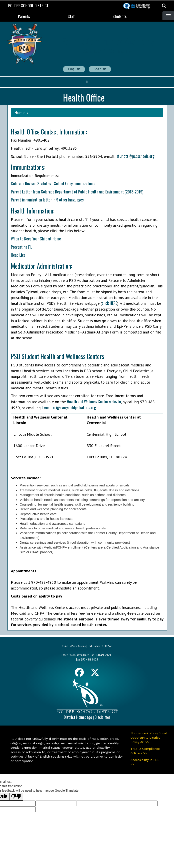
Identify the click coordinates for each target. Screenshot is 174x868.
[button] (164, 6)
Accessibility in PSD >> (145, 762)
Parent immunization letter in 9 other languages (47, 200)
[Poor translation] (16, 797)
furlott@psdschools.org (136, 156)
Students (120, 16)
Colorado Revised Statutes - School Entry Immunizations (53, 183)
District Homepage (78, 717)
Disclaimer (102, 717)
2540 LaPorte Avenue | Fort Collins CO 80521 (87, 646)
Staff (72, 16)
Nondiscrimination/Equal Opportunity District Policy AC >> (147, 738)
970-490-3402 (90, 659)
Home (19, 113)
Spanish (100, 69)
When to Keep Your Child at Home (36, 239)
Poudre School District (28, 6)
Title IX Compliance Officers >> (145, 751)
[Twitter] (95, 674)
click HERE (109, 303)
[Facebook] (79, 674)
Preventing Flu (22, 247)
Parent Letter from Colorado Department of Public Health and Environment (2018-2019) (77, 192)
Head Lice (18, 255)
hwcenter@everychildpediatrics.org (69, 407)
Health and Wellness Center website (94, 401)
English (74, 69)
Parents (24, 16)
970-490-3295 (104, 655)
